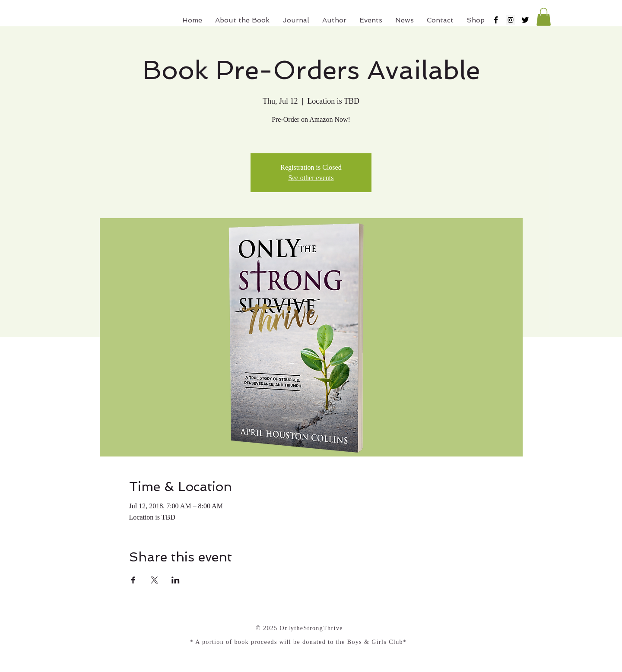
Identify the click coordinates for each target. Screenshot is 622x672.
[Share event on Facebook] (133, 580)
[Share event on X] (154, 580)
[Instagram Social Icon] (511, 20)
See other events (311, 178)
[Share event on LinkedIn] (176, 580)
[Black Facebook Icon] (496, 20)
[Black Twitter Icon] (525, 20)
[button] (544, 17)
